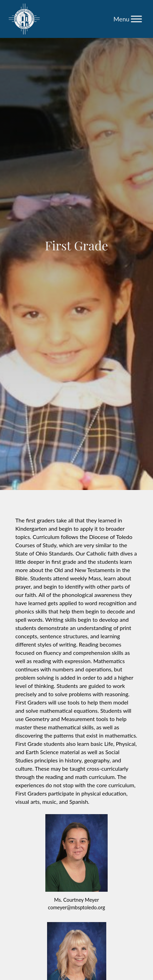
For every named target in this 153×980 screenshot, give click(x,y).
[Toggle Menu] (136, 19)
